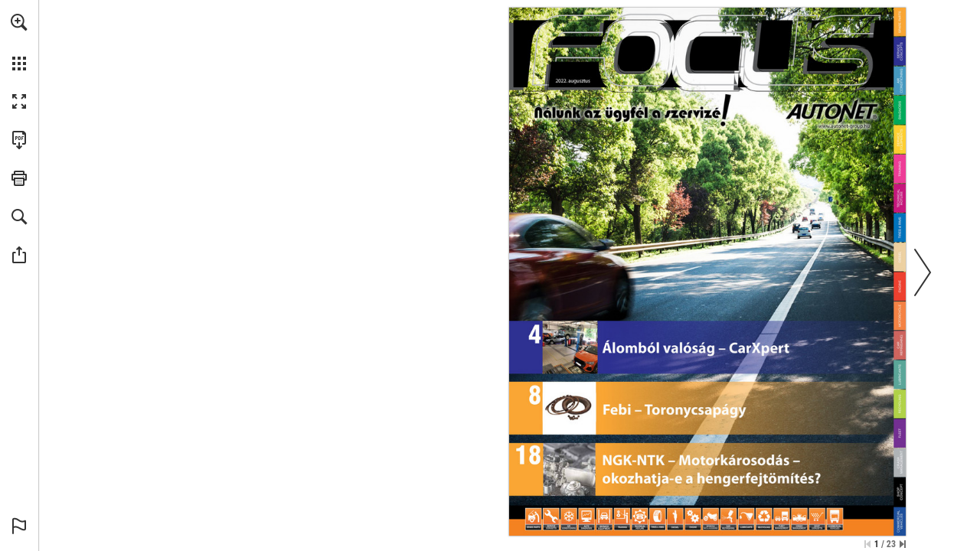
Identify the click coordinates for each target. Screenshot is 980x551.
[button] (19, 22)
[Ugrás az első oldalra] (867, 544)
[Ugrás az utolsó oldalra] (903, 544)
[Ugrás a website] (844, 126)
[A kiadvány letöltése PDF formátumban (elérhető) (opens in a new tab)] (19, 140)
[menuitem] (19, 42)
